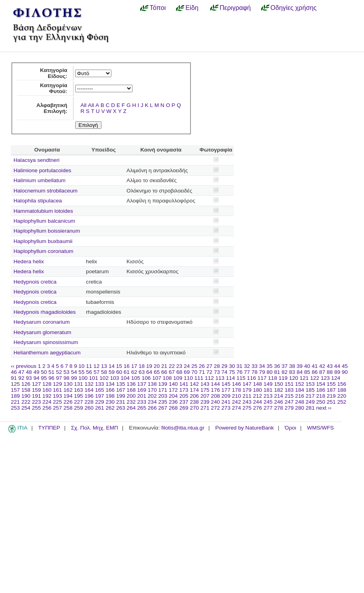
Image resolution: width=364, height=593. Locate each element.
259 (79, 408)
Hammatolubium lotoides (43, 211)
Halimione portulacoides (42, 170)
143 (205, 384)
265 (142, 408)
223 (36, 402)
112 (209, 378)
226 (68, 402)
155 (331, 384)
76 (239, 372)
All (83, 105)
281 (310, 408)
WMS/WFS (320, 428)
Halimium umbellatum (40, 180)
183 (289, 390)
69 (187, 372)
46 (14, 372)
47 (21, 372)
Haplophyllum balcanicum (44, 221)
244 (258, 402)
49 (36, 372)
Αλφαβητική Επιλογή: (52, 108)
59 (112, 372)
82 (285, 372)
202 (152, 396)
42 (322, 366)
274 (237, 408)
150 (279, 384)
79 (262, 372)
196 (89, 396)
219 (331, 396)
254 (26, 408)
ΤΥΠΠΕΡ (49, 428)
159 (36, 390)
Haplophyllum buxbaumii (43, 241)
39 (300, 366)
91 (14, 378)
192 (47, 396)
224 (47, 402)
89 (337, 372)
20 (157, 366)
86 (314, 372)
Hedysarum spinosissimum (46, 342)
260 (89, 408)
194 (68, 396)
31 (239, 366)
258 (68, 408)
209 (226, 396)
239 (205, 402)
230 (110, 402)
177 (226, 390)
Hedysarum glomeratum (42, 332)
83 (292, 372)
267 (163, 408)
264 (131, 408)
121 (304, 378)
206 (194, 396)
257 (57, 408)
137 (142, 384)
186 (321, 390)
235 (163, 402)
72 (209, 372)
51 (52, 372)
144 (215, 384)
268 (173, 408)
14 (112, 366)
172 (173, 390)
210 (237, 396)
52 (59, 372)
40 (307, 366)
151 (289, 384)
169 (142, 390)
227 (79, 402)
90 (345, 372)
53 (67, 372)
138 (152, 384)
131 (79, 384)
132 (89, 384)
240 (215, 402)
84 (300, 372)
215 (289, 396)
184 (300, 390)
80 (270, 372)
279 (289, 408)
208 (215, 396)
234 (152, 402)
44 (337, 366)
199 (121, 396)
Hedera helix (29, 262)
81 (277, 372)
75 (232, 372)
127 (36, 384)
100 (83, 378)
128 (47, 384)
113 (220, 378)
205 (184, 396)
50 (44, 372)
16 (127, 366)
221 (15, 402)
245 (268, 402)
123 (325, 378)
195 (79, 396)
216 (300, 396)
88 (330, 372)
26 (202, 366)
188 (342, 390)
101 (94, 378)
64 (149, 372)
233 (142, 402)
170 (152, 390)
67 (172, 372)
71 (202, 372)
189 (15, 396)
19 (149, 366)
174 (194, 390)
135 (121, 384)
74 (225, 372)
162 (68, 390)
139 (163, 384)
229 (100, 402)
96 (52, 378)
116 (252, 378)
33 (254, 366)
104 (125, 378)
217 (310, 396)
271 (205, 408)
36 (277, 366)
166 (110, 390)
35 (270, 366)
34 (262, 366)
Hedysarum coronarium (42, 322)
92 (21, 378)
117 (262, 378)
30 (232, 366)
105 (136, 378)
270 (194, 408)
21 (164, 366)
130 (68, 384)
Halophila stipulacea (38, 201)
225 (57, 402)
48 (29, 372)
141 (184, 384)
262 (110, 408)
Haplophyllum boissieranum (47, 231)
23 (179, 366)
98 (67, 378)
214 (279, 396)
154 (321, 384)
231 (121, 402)
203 (163, 396)
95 (44, 378)
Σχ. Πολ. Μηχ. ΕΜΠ (94, 428)
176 (215, 390)
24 (187, 366)
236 (173, 402)
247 (289, 402)
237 (184, 402)
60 (119, 372)
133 (100, 384)
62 (134, 372)
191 (36, 396)
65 (157, 372)
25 (194, 366)
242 (237, 402)
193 (57, 396)
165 (100, 390)
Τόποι (158, 8)
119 (283, 378)
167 (121, 390)
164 (89, 390)
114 (231, 378)
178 (237, 390)
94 (36, 378)
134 (110, 384)
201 (142, 396)
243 (247, 402)
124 (336, 378)
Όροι (291, 428)
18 (142, 366)
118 (273, 378)
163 (79, 390)
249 (310, 402)
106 (146, 378)
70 (194, 372)
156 (342, 384)
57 (96, 372)
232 (131, 402)
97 (59, 378)
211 (247, 396)
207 (205, 396)
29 (225, 366)
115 (241, 378)
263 (121, 408)
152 (300, 384)
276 (258, 408)
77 (247, 372)
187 (331, 390)
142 (194, 384)
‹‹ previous (23, 366)
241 (226, 402)
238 (194, 402)
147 (247, 384)
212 (258, 396)
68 (179, 372)
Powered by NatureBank (244, 428)
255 (36, 408)
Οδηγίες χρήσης (294, 8)
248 (300, 402)
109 (178, 378)
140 (173, 384)
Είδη (192, 8)
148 (258, 384)
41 (314, 366)
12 (96, 366)
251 (331, 402)
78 (254, 372)
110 (188, 378)
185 (310, 390)
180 (258, 390)
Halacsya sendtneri (37, 160)
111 (199, 378)
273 (226, 408)
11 (89, 366)
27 (209, 366)
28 (217, 366)
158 (26, 390)
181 (268, 390)
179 (247, 390)
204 (173, 396)
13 (104, 366)
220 (342, 396)
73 (217, 372)
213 (268, 396)
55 (81, 372)
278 (279, 408)
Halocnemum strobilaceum (46, 191)
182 (279, 390)
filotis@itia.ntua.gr (183, 428)
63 (142, 372)
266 (152, 408)
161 (57, 390)
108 (167, 378)
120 (294, 378)
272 (215, 408)
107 (157, 378)
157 (15, 390)
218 (321, 396)
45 (345, 366)
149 (268, 384)
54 (74, 372)
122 (315, 378)
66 (164, 372)
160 (47, 390)
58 (104, 372)
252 (342, 402)
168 (131, 390)
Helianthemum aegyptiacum (47, 353)
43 (330, 366)
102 (104, 378)
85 (307, 372)
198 (110, 396)
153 (310, 384)
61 (127, 372)
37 (285, 366)
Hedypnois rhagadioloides (45, 312)
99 (74, 378)
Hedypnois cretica (35, 282)
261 (100, 408)
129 (57, 384)
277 (268, 408)
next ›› (324, 408)
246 (279, 402)
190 (26, 396)
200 (131, 396)
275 (247, 408)
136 (131, 384)
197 (100, 396)
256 (47, 408)
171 (163, 390)
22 (172, 366)
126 (26, 384)
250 (321, 402)
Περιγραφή (235, 8)
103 (115, 378)
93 (29, 378)
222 (26, 402)
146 (237, 384)
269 (184, 408)
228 (89, 402)
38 (292, 366)
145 (226, 384)
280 (300, 408)
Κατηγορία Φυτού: (54, 88)
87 (322, 372)
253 (15, 408)
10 (81, 366)
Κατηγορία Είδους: (54, 73)
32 (247, 366)
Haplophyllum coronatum (43, 251)
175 (205, 390)
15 (119, 366)
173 (184, 390)
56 (89, 372)
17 (134, 366)
